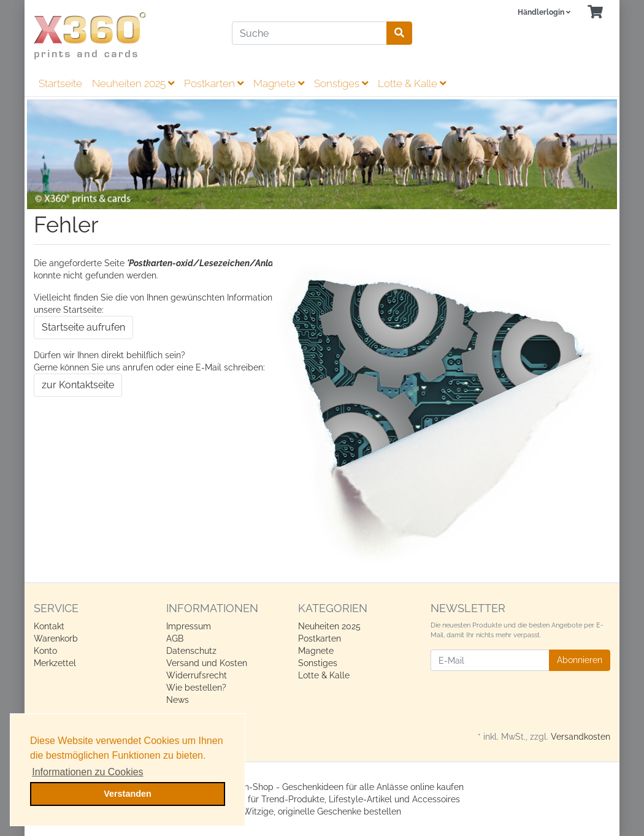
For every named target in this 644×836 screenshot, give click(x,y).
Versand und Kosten (207, 663)
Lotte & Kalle (412, 83)
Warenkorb (56, 639)
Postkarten (214, 83)
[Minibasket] (595, 13)
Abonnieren (580, 660)
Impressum (189, 626)
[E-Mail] (490, 660)
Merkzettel (55, 663)
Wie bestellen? (196, 688)
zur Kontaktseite (78, 385)
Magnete (279, 83)
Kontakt (49, 626)
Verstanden (128, 794)
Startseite (60, 83)
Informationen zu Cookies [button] (87, 772)
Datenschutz (191, 651)
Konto (45, 651)
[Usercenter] (544, 13)
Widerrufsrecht (197, 675)
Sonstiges (341, 83)
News (178, 700)
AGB (175, 639)
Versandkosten (581, 737)
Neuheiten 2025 (133, 83)
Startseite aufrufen (83, 327)
